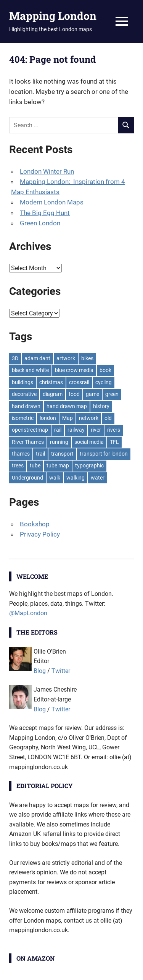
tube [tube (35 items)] (35, 465)
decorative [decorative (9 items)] (24, 394)
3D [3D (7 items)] (15, 358)
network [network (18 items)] (89, 418)
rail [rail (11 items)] (58, 430)
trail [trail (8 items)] (40, 454)
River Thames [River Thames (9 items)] (28, 442)
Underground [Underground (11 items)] (27, 478)
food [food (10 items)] (74, 394)
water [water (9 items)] (98, 478)
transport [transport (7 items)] (62, 454)
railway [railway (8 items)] (76, 430)
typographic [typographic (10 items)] (89, 465)
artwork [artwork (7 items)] (66, 358)
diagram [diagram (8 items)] (53, 394)
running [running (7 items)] (59, 442)
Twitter (61, 671)
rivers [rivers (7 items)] (114, 430)
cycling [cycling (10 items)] (104, 382)
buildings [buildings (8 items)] (22, 382)
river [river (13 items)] (96, 430)
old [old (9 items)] (108, 418)
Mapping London (53, 16)
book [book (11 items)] (105, 370)
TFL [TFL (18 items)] (114, 442)
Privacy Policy (40, 534)
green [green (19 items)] (112, 394)
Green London (40, 223)
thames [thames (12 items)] (21, 454)
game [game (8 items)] (92, 394)
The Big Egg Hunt (45, 213)
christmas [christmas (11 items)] (51, 382)
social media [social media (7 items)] (89, 442)
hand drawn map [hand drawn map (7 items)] (67, 406)
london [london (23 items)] (48, 418)
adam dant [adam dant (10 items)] (37, 358)
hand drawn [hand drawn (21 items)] (26, 406)
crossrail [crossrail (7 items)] (79, 382)
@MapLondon (28, 613)
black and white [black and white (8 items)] (30, 370)
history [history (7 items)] (101, 406)
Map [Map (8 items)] (67, 418)
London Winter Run (47, 171)
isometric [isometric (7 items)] (23, 418)
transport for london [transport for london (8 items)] (104, 454)
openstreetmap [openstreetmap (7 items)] (30, 430)
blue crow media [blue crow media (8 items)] (74, 370)
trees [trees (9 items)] (18, 465)
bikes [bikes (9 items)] (87, 358)
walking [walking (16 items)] (76, 478)
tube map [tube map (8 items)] (58, 465)
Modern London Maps (52, 202)
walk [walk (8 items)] (55, 478)
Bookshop (35, 524)
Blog (40, 671)
